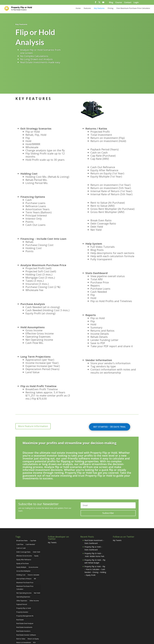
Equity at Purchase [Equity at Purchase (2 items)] (23, 541)
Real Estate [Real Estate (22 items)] (20, 597)
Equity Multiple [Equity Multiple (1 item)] (21, 545)
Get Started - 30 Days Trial (110, 404)
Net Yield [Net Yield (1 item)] (37, 570)
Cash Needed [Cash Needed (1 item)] (30, 522)
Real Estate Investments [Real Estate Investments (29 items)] (24, 605)
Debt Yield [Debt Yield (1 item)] (37, 529)
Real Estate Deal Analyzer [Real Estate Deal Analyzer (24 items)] (25, 601)
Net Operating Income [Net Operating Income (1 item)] (24, 570)
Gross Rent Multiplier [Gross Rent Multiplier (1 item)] (23, 548)
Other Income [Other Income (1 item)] (34, 578)
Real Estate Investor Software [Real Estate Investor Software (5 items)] (26, 612)
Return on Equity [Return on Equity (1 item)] (33, 616)
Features (87, 9)
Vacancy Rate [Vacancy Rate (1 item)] (21, 624)
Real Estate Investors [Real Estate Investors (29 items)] (23, 608)
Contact (128, 3)
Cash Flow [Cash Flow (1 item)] (20, 522)
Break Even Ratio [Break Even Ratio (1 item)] (22, 518)
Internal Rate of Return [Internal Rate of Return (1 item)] (24, 556)
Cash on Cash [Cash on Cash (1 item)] (21, 526)
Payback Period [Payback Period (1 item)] (22, 582)
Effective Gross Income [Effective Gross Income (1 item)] (24, 533)
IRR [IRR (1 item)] (35, 556)
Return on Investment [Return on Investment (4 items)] (24, 620)
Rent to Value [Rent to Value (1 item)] (21, 616)
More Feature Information (33, 404)
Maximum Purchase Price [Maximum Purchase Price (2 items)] (25, 560)
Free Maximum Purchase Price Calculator (133, 9)
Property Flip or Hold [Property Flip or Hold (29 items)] (24, 586)
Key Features (99, 9)
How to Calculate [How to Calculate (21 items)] (33, 552)
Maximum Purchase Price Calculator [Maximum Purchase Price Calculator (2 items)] (25, 565)
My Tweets (52, 520)
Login (136, 3)
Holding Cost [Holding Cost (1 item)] (21, 552)
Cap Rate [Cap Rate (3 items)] (33, 518)
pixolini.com (76, 636)
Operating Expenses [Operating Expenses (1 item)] (23, 574)
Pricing (111, 9)
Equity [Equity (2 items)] (36, 533)
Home (78, 9)
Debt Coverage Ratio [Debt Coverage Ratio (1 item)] (23, 529)
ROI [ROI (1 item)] (34, 620)
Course (119, 3)
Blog (111, 3)
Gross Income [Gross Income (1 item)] (33, 545)
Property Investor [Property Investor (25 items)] (22, 589)
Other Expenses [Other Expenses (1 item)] (22, 578)
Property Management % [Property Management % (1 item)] (25, 593)
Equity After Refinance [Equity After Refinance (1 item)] (24, 537)
